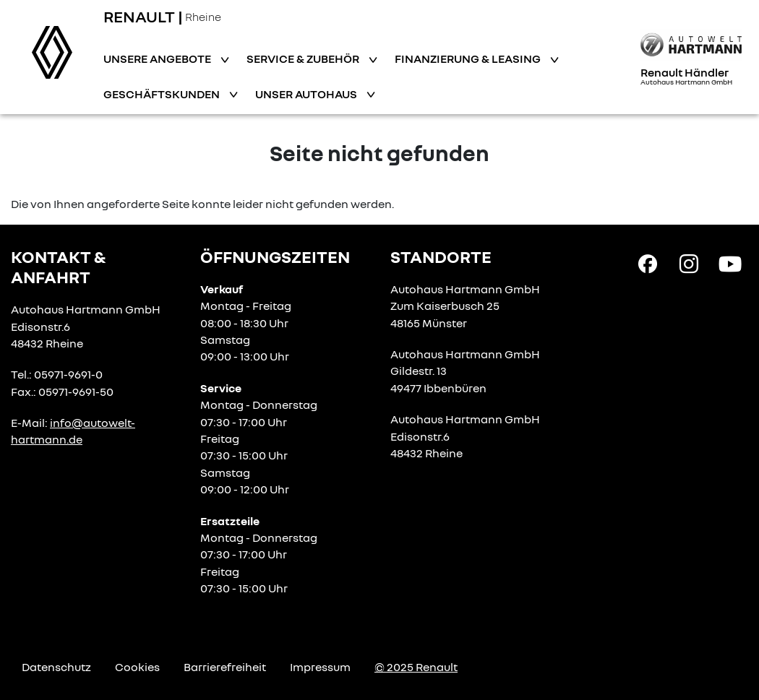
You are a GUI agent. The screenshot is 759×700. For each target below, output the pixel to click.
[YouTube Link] (730, 263)
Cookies (137, 667)
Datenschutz (56, 667)
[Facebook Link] (648, 263)
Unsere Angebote (158, 59)
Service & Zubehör (304, 59)
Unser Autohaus (307, 94)
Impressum (320, 667)
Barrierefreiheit (225, 667)
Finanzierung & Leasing (469, 59)
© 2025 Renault (416, 667)
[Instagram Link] (689, 263)
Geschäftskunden (163, 94)
